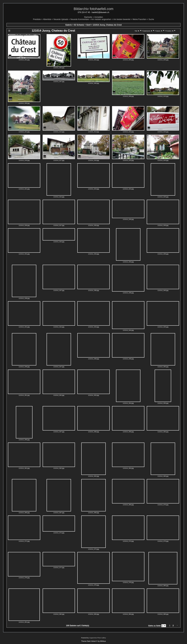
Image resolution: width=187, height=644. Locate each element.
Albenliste (47, 19)
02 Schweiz (79, 25)
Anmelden (99, 17)
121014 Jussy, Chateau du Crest (107, 25)
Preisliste (37, 19)
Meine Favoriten (139, 19)
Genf (88, 25)
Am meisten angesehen (101, 19)
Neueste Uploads (61, 19)
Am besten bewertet (122, 19)
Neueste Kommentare (80, 19)
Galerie (69, 25)
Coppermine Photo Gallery (97, 638)
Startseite (88, 17)
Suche (151, 19)
